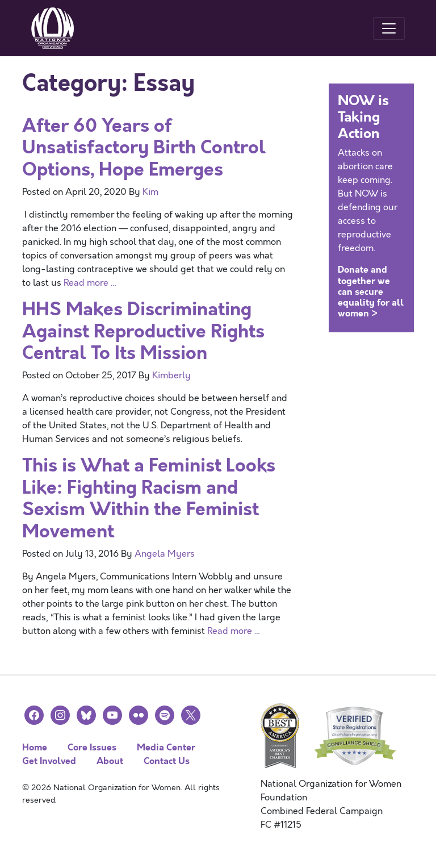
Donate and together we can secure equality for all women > (371, 291)
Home (35, 747)
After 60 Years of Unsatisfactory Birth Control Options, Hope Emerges (144, 148)
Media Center (166, 747)
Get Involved (49, 761)
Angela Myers (165, 554)
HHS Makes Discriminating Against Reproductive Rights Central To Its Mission (143, 331)
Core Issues (92, 747)
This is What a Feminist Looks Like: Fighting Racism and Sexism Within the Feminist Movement (149, 498)
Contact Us (167, 761)
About (110, 761)
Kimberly (171, 375)
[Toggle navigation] (389, 28)
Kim (150, 192)
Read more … (90, 283)
